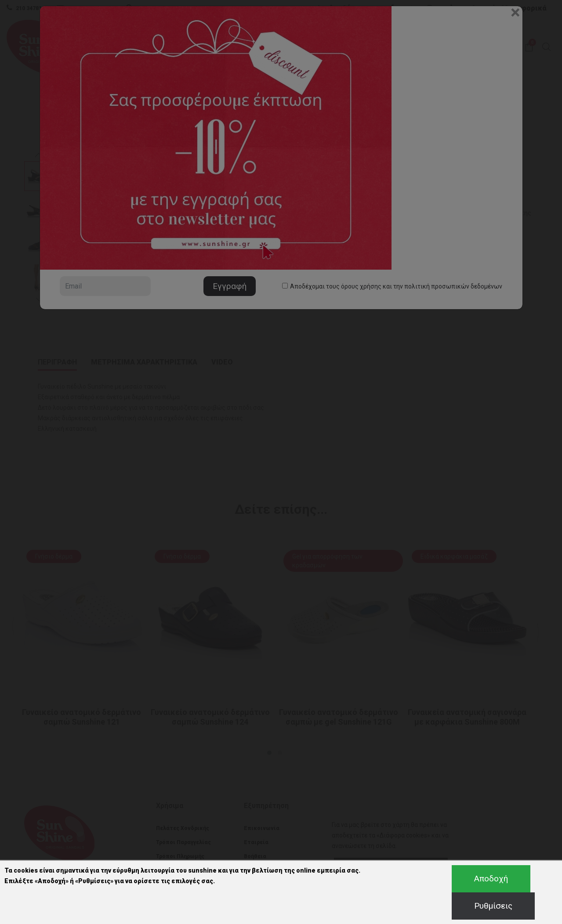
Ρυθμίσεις (493, 906)
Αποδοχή (491, 879)
